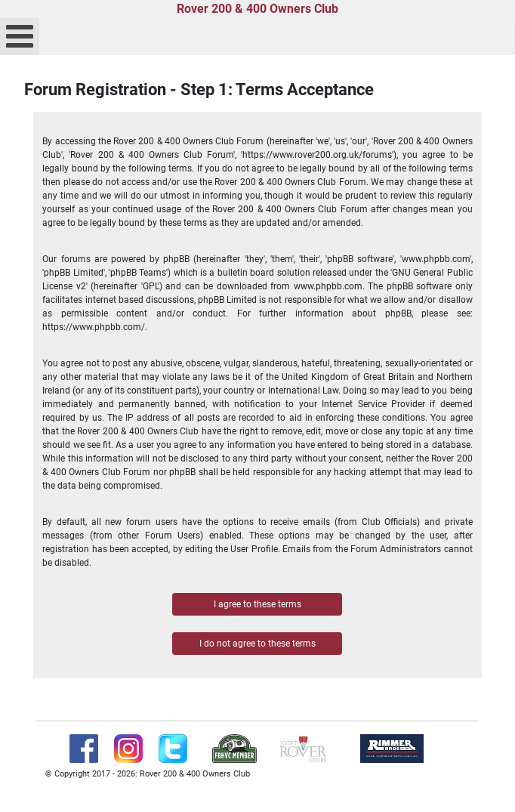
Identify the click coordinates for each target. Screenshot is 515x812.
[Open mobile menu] (20, 37)
